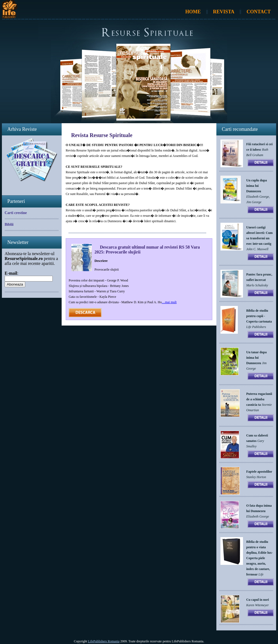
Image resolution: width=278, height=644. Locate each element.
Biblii (9, 225)
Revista (224, 12)
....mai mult (169, 302)
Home (193, 12)
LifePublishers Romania (104, 641)
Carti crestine (16, 213)
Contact (259, 12)
